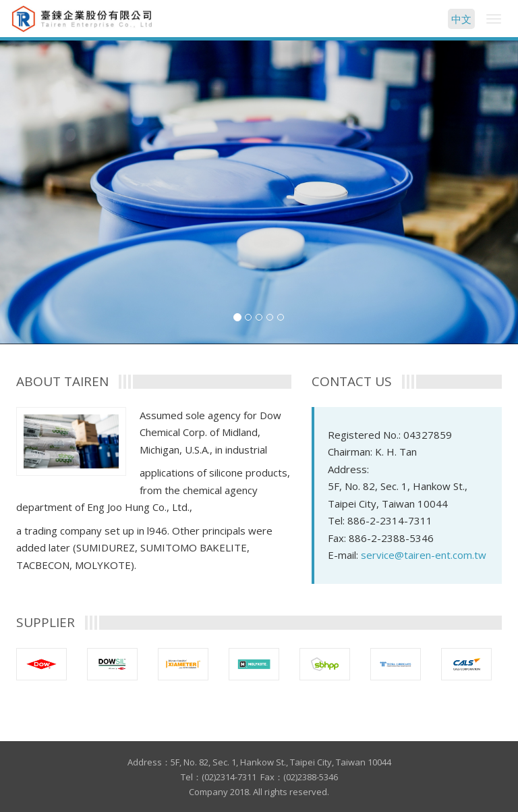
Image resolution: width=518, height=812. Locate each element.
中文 (461, 19)
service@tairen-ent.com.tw (424, 555)
